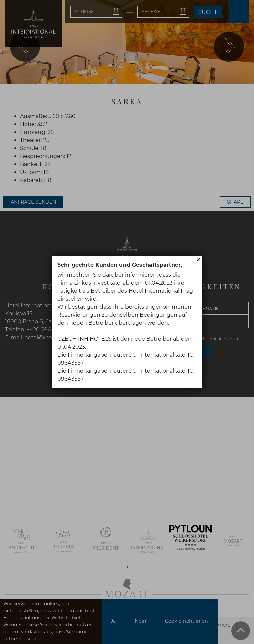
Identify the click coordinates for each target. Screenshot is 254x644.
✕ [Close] (198, 260)
